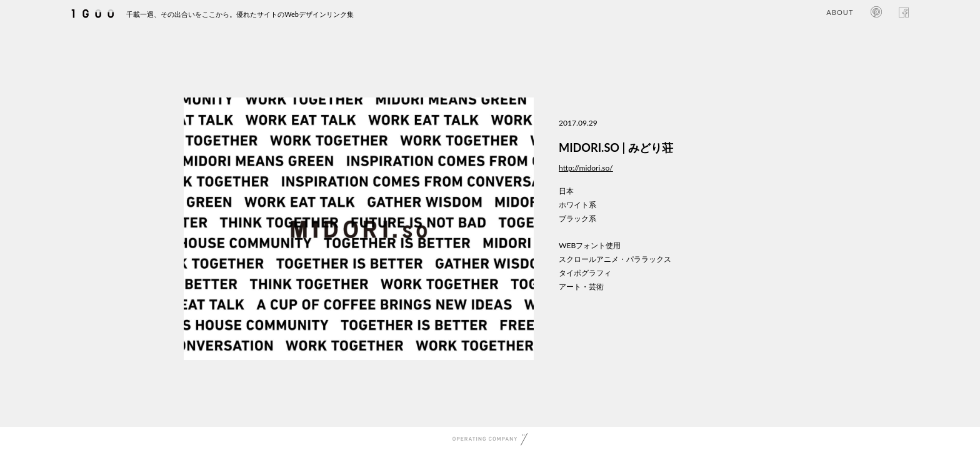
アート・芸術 (581, 287)
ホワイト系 (577, 205)
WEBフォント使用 (590, 245)
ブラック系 (577, 218)
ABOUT (840, 12)
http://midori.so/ (586, 168)
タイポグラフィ (585, 273)
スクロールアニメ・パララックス (615, 259)
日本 (566, 191)
